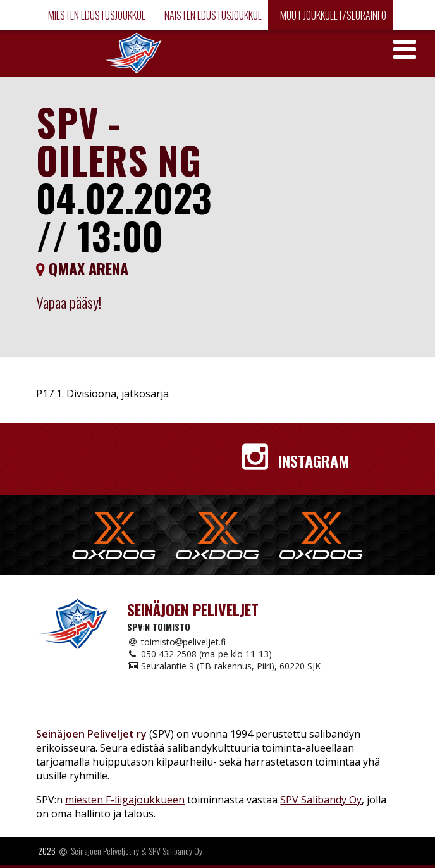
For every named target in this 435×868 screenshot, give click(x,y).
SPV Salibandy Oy (321, 800)
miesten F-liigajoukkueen (125, 800)
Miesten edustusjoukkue (96, 15)
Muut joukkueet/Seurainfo (332, 15)
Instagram (296, 461)
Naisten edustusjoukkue (212, 15)
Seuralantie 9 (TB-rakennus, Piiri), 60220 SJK (224, 666)
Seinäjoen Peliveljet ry (105, 851)
